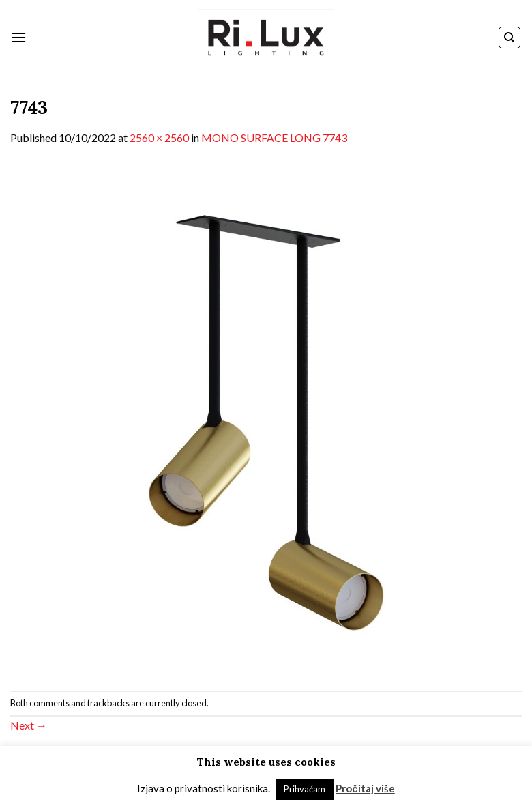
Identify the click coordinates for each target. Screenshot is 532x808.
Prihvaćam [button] (305, 789)
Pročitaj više (365, 788)
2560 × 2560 (159, 138)
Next (29, 725)
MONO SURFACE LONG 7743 (274, 138)
